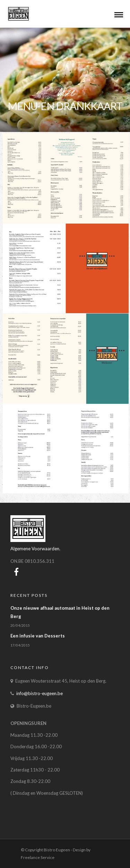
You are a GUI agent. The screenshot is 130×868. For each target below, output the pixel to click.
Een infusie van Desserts (38, 636)
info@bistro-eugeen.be (40, 693)
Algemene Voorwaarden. (35, 549)
